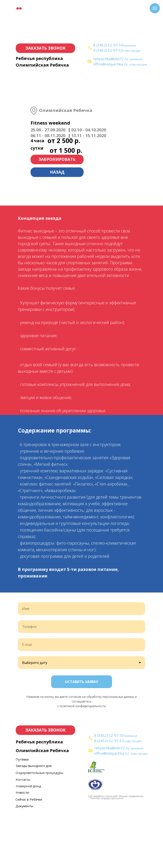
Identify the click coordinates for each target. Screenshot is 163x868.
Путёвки (22, 814)
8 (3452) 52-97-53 (108, 50)
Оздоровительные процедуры (39, 828)
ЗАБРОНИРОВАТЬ (57, 159)
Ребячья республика (39, 58)
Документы (25, 861)
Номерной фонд (29, 841)
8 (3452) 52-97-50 (108, 45)
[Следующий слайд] (155, 620)
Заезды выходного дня (34, 821)
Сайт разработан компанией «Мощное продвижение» (116, 851)
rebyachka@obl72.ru (111, 59)
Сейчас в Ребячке (29, 854)
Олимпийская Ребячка (42, 65)
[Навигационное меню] (155, 8)
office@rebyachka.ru (110, 64)
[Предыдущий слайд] (8, 620)
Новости (22, 847)
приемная (130, 45)
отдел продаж (132, 51)
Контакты (23, 834)
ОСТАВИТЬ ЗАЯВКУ (82, 737)
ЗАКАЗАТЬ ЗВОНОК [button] (46, 48)
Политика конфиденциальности (107, 853)
